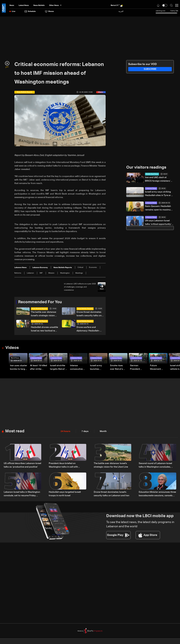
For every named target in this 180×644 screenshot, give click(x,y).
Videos (12, 348)
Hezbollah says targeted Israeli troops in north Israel (65, 494)
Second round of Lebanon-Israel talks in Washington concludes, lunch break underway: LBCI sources (155, 465)
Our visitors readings (146, 167)
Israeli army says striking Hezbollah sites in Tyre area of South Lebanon (159, 194)
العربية (121, 11)
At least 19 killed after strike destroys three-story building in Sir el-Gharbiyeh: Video (38, 368)
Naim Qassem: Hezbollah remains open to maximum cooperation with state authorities (159, 208)
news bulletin (39, 5)
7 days (85, 431)
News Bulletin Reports (39, 309)
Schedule (30, 11)
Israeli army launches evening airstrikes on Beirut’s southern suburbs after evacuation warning (97, 368)
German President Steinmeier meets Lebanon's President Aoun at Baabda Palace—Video (138, 368)
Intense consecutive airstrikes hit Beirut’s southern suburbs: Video (78, 368)
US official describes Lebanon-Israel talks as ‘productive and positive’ (22, 465)
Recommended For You (40, 302)
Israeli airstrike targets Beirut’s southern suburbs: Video (58, 368)
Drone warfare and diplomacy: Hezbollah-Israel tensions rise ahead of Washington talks (90, 329)
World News (15, 358)
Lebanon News (151, 188)
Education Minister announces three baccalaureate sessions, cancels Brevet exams (157, 494)
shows (49, 11)
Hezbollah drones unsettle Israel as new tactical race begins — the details (44, 329)
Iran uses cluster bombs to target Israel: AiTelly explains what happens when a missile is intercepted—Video (19, 368)
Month (103, 431)
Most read (15, 431)
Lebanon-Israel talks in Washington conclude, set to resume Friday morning (22, 494)
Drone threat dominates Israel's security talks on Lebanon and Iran (89, 314)
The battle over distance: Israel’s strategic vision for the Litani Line (44, 314)
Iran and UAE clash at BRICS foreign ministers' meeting (158, 180)
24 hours (65, 431)
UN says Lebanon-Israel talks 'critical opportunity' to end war (158, 223)
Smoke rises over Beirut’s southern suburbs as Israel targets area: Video (117, 368)
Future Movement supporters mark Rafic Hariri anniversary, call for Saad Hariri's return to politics (159, 368)
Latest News (24, 5)
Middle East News (152, 174)
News (12, 5)
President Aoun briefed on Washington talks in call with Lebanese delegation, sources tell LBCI (66, 465)
